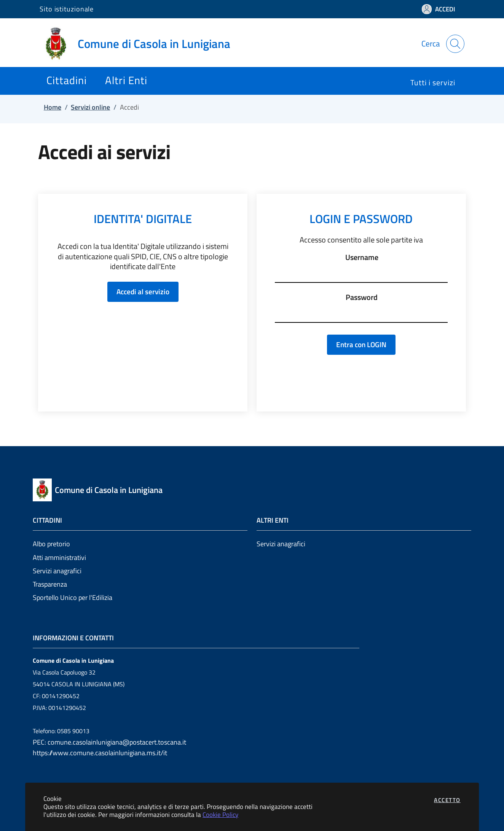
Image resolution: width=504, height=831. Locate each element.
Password (362, 297)
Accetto (447, 800)
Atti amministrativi (59, 557)
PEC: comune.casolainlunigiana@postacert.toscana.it (109, 742)
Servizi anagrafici (57, 571)
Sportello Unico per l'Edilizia (73, 597)
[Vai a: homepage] (140, 44)
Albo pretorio (51, 544)
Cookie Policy (220, 814)
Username (362, 257)
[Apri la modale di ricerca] (455, 44)
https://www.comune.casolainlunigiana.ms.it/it (100, 753)
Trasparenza (50, 584)
